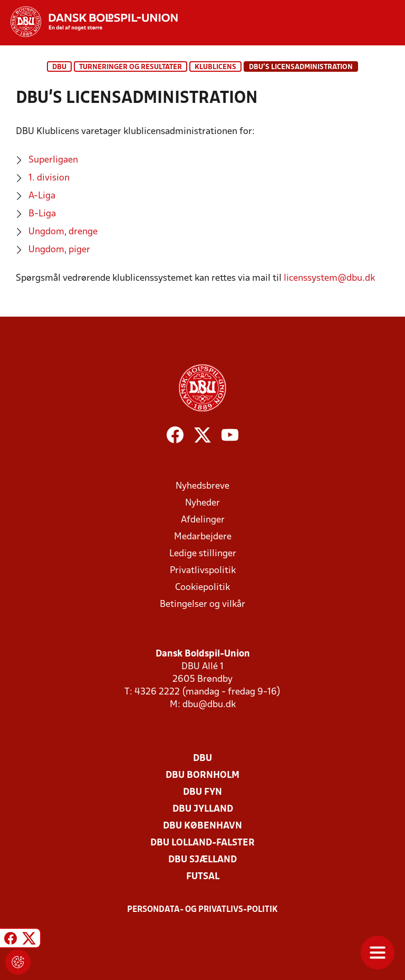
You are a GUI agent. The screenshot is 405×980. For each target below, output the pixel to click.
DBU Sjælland (202, 860)
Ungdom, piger (59, 250)
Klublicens (215, 67)
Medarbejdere (203, 537)
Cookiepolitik (202, 588)
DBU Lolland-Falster (202, 843)
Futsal (203, 877)
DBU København (202, 826)
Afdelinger (203, 520)
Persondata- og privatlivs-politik (202, 910)
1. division (49, 178)
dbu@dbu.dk (209, 705)
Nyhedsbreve (202, 486)
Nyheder (202, 503)
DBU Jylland (203, 809)
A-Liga (42, 196)
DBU (59, 67)
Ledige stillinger (203, 554)
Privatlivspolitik (203, 571)
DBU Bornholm (202, 776)
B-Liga (42, 214)
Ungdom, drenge (63, 232)
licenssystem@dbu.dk (329, 278)
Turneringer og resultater (131, 67)
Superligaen (53, 160)
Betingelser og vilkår (202, 605)
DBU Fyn (202, 792)
